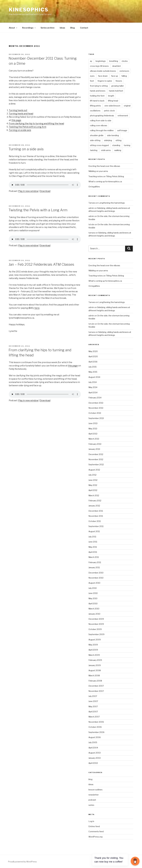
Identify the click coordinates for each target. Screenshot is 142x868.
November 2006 (96, 722)
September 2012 (96, 464)
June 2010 (93, 593)
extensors (124, 71)
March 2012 (94, 495)
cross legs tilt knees (99, 66)
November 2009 (96, 624)
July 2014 (93, 382)
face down (103, 76)
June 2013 (93, 423)
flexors (119, 81)
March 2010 (94, 609)
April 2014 (93, 392)
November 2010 (96, 578)
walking (118, 150)
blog (90, 779)
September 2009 (96, 634)
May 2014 (93, 387)
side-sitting (95, 140)
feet (92, 81)
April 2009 (93, 650)
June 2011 (93, 542)
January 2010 (94, 614)
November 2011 (96, 516)
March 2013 (94, 439)
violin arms (106, 150)
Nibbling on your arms (98, 171)
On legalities (94, 187)
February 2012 (95, 501)
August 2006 (95, 737)
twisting (94, 150)
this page (16, 120)
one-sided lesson (112, 106)
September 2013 (96, 418)
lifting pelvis (95, 106)
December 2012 (96, 454)
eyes (92, 76)
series (91, 805)
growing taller (118, 86)
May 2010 (93, 598)
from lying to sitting (99, 86)
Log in (91, 821)
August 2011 (94, 531)
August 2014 (94, 377)
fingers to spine (105, 81)
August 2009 (95, 640)
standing (116, 145)
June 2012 (93, 480)
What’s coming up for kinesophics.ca (105, 181)
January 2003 (95, 758)
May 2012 (93, 485)
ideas (91, 784)
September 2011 (96, 526)
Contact (84, 28)
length (111, 96)
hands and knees (98, 91)
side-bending (113, 135)
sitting (119, 140)
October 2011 (95, 521)
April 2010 (93, 604)
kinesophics (29, 10)
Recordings (29, 28)
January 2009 (95, 665)
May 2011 (93, 547)
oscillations (95, 111)
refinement (123, 116)
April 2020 (93, 356)
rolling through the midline (102, 130)
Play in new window (28, 191)
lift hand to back (97, 101)
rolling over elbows (99, 125)
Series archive (48, 28)
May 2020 (93, 351)
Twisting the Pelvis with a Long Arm (28, 127)
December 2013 (96, 403)
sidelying (108, 140)
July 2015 (93, 367)
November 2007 (96, 691)
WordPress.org (95, 837)
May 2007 (93, 706)
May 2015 (93, 372)
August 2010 (94, 583)
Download (45, 191)
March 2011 (94, 557)
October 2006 (95, 727)
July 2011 (92, 537)
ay (91, 61)
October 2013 (95, 413)
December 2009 (96, 619)
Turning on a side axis (20, 130)
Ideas (62, 28)
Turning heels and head (21, 114)
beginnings (101, 61)
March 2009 (94, 655)
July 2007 (93, 696)
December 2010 (96, 573)
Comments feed (96, 831)
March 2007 (94, 717)
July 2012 (92, 475)
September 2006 (96, 732)
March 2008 (94, 676)
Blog (73, 28)
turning (127, 145)
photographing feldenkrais (102, 116)
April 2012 (93, 490)
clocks (125, 61)
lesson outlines (95, 790)
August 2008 (95, 670)
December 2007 (96, 686)
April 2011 (93, 552)
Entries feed (94, 826)
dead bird (116, 66)
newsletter (94, 795)
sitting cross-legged (99, 145)
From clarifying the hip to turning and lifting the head (36, 124)
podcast (92, 800)
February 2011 (95, 562)
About (13, 28)
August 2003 (95, 753)
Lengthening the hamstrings (112, 203)
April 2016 (93, 362)
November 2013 (96, 408)
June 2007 (93, 701)
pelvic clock (109, 111)
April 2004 (93, 748)
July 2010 (93, 588)
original (127, 106)
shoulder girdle (97, 135)
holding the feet (97, 96)
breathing (114, 61)
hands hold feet (116, 91)
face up (115, 76)
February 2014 (95, 398)
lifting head (113, 101)
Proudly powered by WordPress (22, 862)
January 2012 (94, 506)
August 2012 (94, 470)
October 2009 (95, 629)
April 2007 (93, 712)
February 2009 (95, 660)
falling (124, 76)
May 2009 (93, 645)
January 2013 (94, 449)
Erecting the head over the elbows (104, 166)
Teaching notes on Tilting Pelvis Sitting (106, 176)
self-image (122, 130)
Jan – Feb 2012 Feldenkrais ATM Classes (41, 264)
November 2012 (96, 459)
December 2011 (96, 511)
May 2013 (93, 429)
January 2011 (94, 567)
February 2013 (95, 444)
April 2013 (93, 434)
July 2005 (93, 742)
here (37, 308)
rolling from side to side (101, 121)
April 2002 (93, 763)
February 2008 (95, 681)
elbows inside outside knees (103, 71)
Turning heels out (18, 110)
